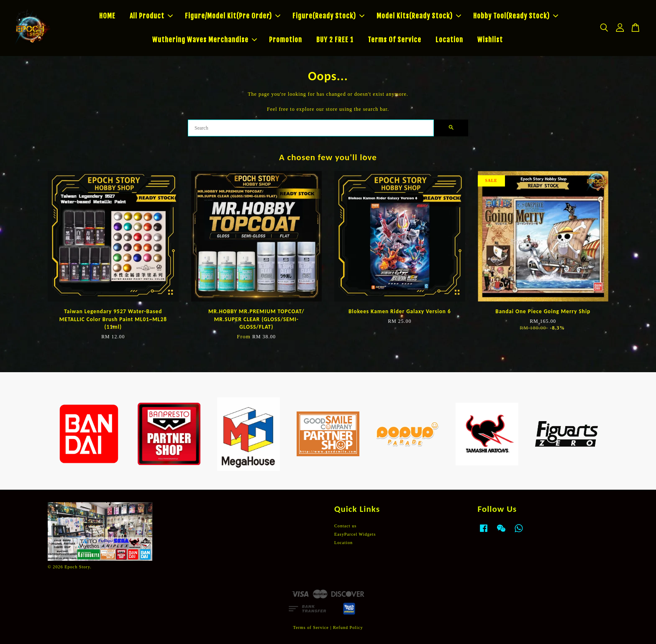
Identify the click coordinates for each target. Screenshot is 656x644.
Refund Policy (348, 627)
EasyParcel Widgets (355, 534)
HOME (107, 16)
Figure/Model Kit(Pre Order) (233, 16)
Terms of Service (311, 627)
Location (449, 40)
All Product (151, 16)
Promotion (286, 40)
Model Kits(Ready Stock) (419, 16)
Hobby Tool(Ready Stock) (516, 16)
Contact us (345, 526)
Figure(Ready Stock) (328, 16)
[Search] (311, 128)
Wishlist (490, 40)
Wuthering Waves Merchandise (205, 40)
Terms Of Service (395, 40)
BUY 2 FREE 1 (335, 40)
